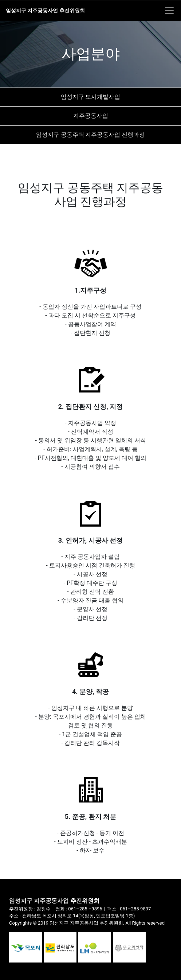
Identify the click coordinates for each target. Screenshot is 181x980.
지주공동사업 (91, 116)
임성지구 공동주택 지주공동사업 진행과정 (91, 135)
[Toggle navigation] (169, 11)
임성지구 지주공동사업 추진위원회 (45, 11)
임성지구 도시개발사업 (91, 97)
